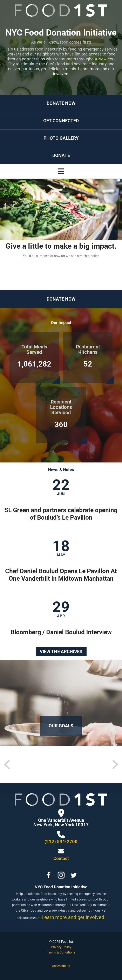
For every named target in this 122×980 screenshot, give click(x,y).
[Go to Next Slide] (115, 764)
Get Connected (61, 121)
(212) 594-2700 (61, 842)
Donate (61, 155)
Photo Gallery (61, 138)
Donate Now (61, 103)
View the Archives (61, 652)
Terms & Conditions (61, 952)
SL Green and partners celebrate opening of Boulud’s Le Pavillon (61, 514)
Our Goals (61, 726)
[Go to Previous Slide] (7, 764)
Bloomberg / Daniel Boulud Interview (61, 632)
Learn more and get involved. (84, 71)
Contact (61, 858)
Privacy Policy (61, 947)
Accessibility (61, 966)
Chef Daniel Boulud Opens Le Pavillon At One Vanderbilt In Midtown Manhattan (61, 575)
